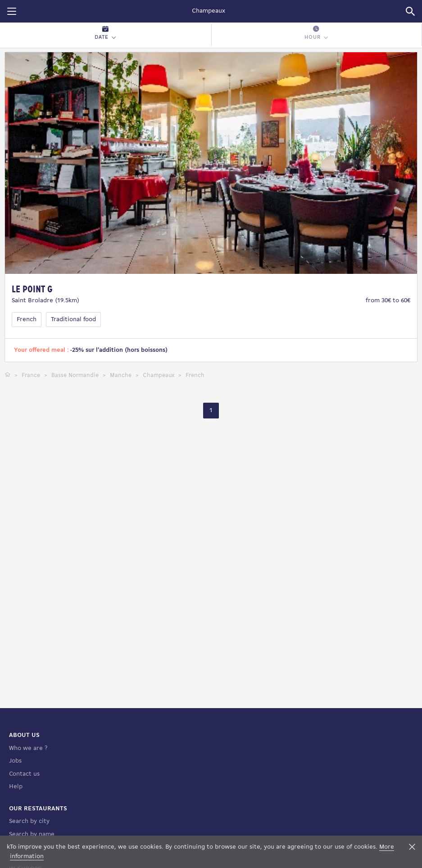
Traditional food (73, 320)
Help (16, 787)
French (27, 320)
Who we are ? (28, 748)
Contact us (24, 774)
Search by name (32, 834)
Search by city (29, 821)
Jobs (15, 761)
